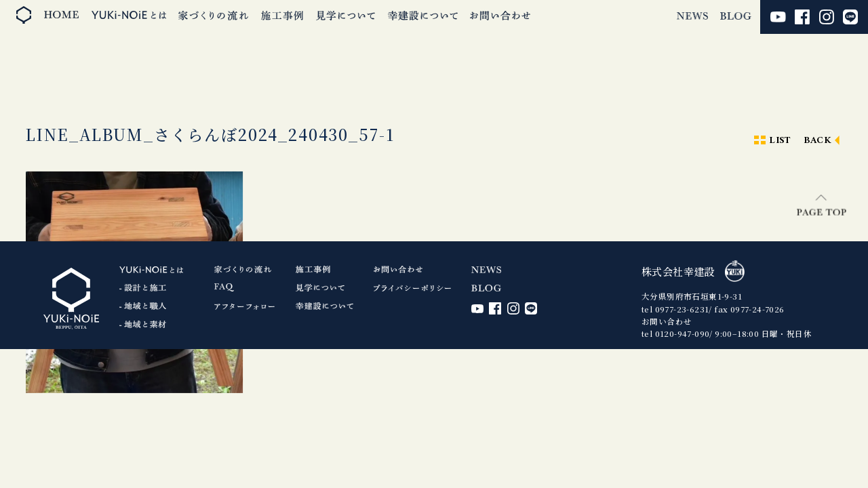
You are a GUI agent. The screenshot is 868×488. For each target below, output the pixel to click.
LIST (780, 141)
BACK (818, 141)
